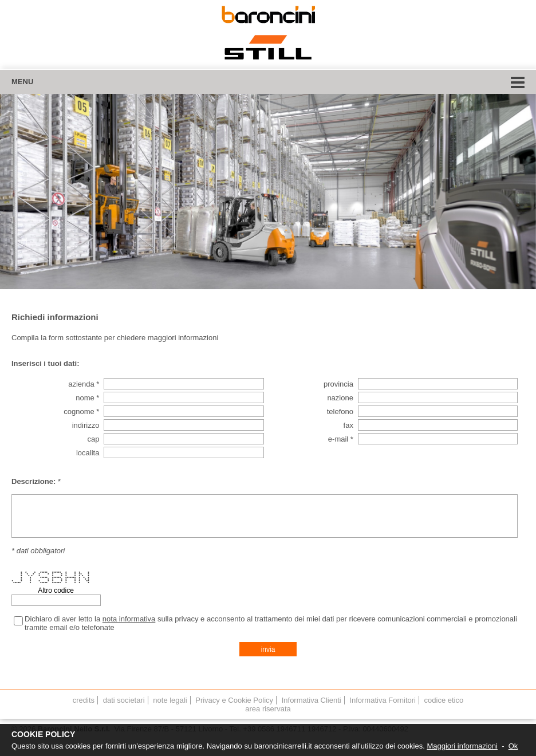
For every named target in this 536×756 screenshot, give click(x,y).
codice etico (444, 700)
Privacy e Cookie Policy (234, 700)
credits (84, 700)
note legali (170, 700)
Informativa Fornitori (383, 700)
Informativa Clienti (312, 700)
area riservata (268, 709)
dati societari (124, 700)
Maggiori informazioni (462, 746)
